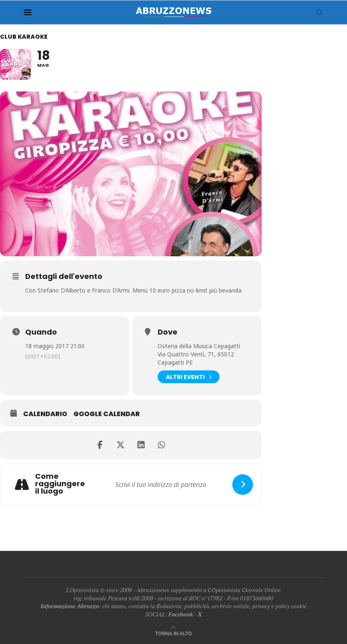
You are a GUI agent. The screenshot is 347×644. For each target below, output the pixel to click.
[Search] (319, 12)
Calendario (45, 414)
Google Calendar (107, 414)
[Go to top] (173, 633)
